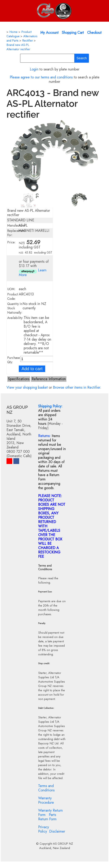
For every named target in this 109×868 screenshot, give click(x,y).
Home (13, 32)
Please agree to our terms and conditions (41, 77)
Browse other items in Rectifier (77, 387)
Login (34, 69)
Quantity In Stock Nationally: (15, 308)
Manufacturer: (17, 225)
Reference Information (49, 379)
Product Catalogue (19, 34)
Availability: (15, 318)
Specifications (19, 379)
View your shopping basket (27, 387)
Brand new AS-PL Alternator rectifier (18, 47)
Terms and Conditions (46, 788)
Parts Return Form (47, 817)
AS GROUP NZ (63, 844)
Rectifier (28, 40)
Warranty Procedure (46, 800)
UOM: (11, 289)
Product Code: (13, 297)
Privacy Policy (44, 829)
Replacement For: (16, 233)
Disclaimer (57, 831)
